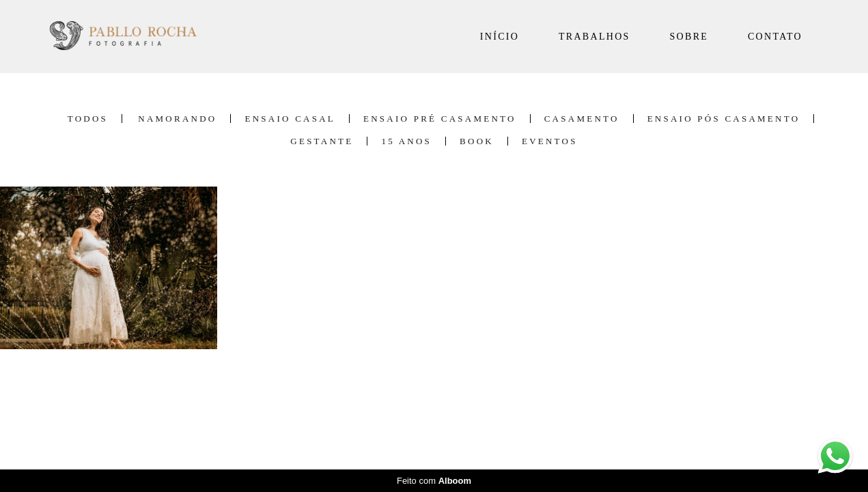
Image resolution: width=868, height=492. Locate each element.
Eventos (550, 141)
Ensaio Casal (290, 119)
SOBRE (689, 37)
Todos (88, 119)
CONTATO (775, 37)
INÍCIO (500, 37)
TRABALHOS (594, 37)
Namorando (177, 119)
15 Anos (406, 141)
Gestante (322, 141)
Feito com (434, 481)
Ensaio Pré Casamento (440, 119)
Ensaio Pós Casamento (724, 119)
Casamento (582, 119)
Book (477, 141)
